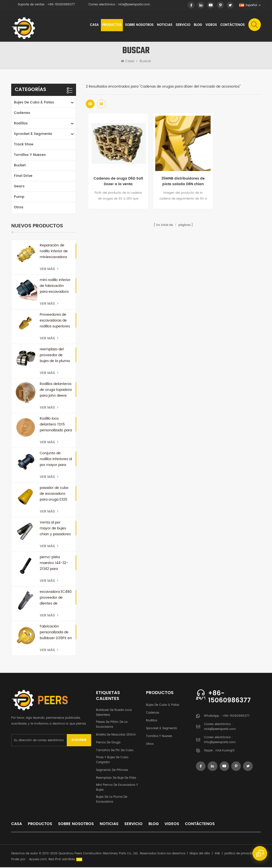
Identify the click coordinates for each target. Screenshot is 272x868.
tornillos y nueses (30, 156)
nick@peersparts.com (134, 5)
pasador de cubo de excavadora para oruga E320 (54, 494)
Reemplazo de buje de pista (116, 779)
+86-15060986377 (61, 5)
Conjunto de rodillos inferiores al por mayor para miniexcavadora (56, 460)
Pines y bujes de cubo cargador (112, 761)
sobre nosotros (139, 25)
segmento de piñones (112, 771)
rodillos (21, 124)
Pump (19, 197)
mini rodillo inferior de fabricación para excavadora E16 (55, 287)
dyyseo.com (38, 860)
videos (211, 25)
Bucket (20, 166)
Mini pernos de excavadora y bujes (117, 788)
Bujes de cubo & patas (34, 103)
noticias (164, 25)
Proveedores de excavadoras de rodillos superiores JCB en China (55, 321)
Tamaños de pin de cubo (115, 751)
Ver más (49, 270)
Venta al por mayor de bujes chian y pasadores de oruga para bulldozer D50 (55, 529)
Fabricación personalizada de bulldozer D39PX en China (56, 633)
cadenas (22, 114)
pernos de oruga (108, 743)
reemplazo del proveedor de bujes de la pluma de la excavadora (55, 356)
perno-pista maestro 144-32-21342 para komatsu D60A (54, 564)
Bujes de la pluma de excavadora (112, 800)
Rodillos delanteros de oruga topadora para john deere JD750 (56, 391)
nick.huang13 (225, 751)
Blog (198, 25)
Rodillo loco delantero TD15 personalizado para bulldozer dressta (56, 425)
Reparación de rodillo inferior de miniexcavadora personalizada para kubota (56, 252)
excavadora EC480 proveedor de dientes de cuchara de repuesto (56, 598)
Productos (112, 25)
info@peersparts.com (220, 743)
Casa (94, 25)
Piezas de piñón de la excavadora (112, 725)
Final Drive (23, 177)
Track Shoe (24, 145)
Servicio (183, 25)
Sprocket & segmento (33, 135)
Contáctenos (232, 25)
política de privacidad (240, 854)
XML (217, 854)
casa (17, 825)
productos (40, 825)
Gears (19, 187)
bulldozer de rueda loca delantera (114, 713)
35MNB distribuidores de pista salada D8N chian (173, 175)
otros (19, 208)
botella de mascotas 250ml (116, 735)
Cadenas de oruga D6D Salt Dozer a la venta (115, 175)
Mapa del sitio (200, 854)
